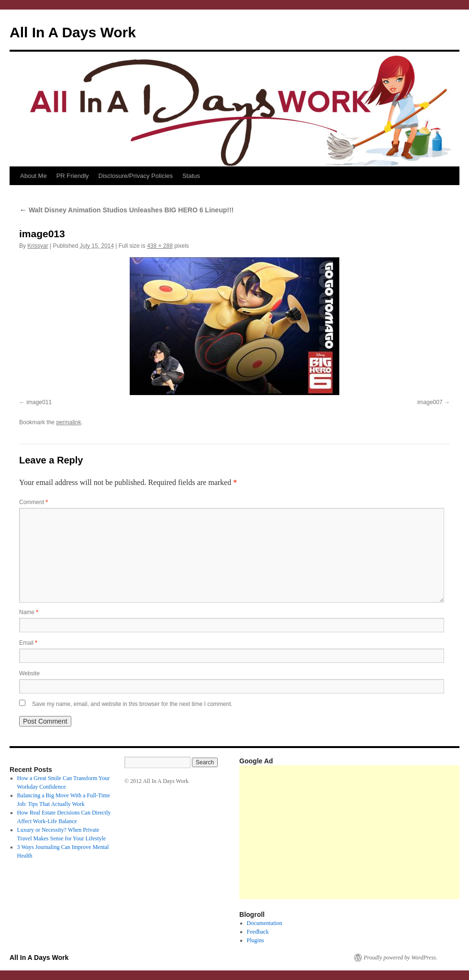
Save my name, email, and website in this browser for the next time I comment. (132, 704)
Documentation (265, 923)
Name (29, 612)
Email (28, 643)
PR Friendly (73, 176)
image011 (39, 402)
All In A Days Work (73, 32)
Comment (33, 502)
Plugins (256, 940)
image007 (430, 402)
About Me (33, 176)
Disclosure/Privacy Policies (136, 176)
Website (29, 673)
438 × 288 (160, 246)
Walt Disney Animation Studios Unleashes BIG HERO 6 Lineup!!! (126, 210)
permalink (68, 422)
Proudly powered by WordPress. (401, 958)
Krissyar (38, 246)
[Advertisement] (352, 832)
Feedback (258, 932)
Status (191, 176)
